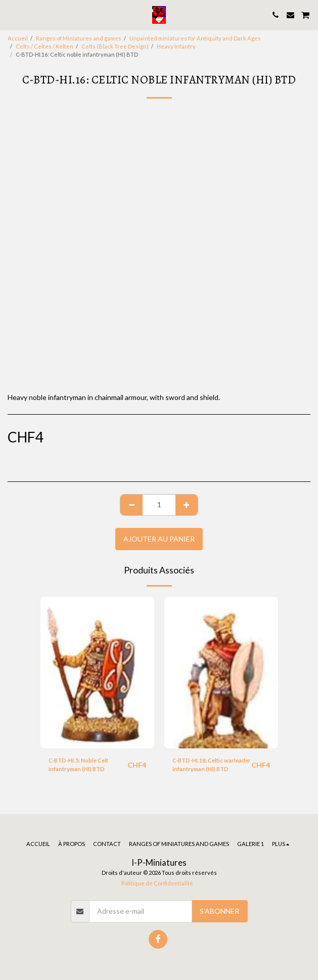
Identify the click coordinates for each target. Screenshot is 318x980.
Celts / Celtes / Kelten (44, 46)
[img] (97, 673)
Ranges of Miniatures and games (79, 38)
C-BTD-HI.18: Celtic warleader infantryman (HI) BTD (212, 765)
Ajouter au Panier (159, 539)
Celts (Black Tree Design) (115, 46)
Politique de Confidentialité (157, 883)
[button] (11, 15)
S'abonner (219, 911)
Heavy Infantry (176, 46)
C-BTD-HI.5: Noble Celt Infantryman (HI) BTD (78, 765)
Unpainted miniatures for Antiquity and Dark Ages (195, 38)
